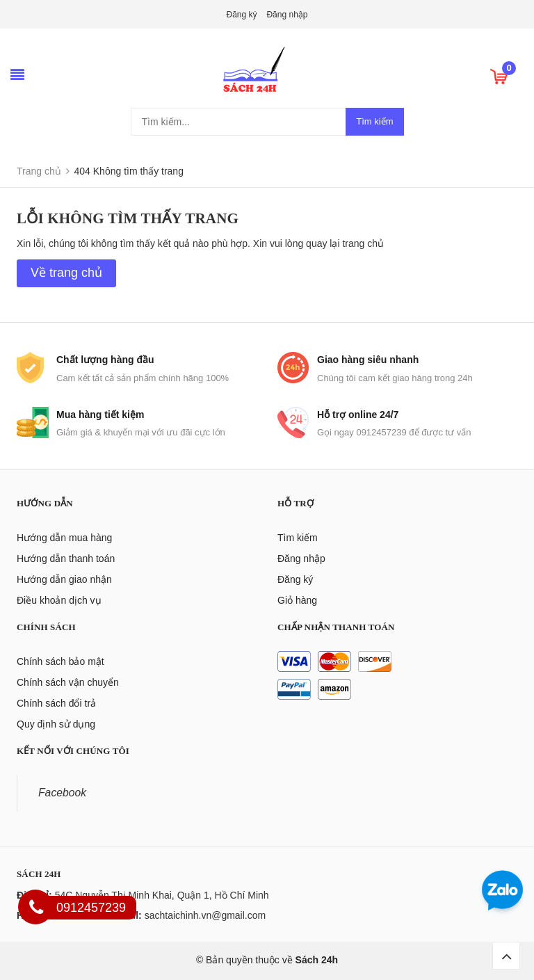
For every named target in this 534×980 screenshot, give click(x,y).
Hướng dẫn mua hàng (64, 538)
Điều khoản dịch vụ (59, 600)
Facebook (62, 793)
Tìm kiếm (374, 121)
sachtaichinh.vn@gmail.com (205, 915)
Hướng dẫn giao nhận (64, 579)
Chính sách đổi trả (56, 703)
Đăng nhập (287, 15)
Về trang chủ (66, 273)
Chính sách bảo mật (60, 661)
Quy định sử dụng (56, 724)
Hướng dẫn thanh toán (66, 559)
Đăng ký (242, 15)
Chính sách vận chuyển (68, 682)
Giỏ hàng (297, 600)
